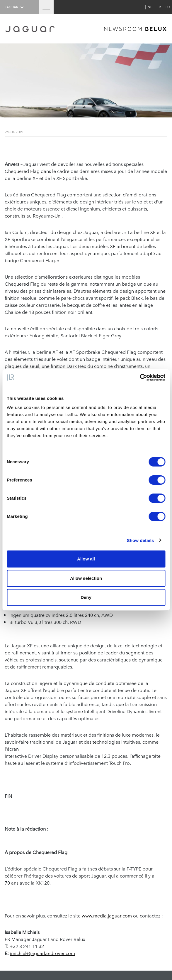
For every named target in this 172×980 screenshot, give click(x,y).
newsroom (136, 29)
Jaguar (15, 7)
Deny (86, 597)
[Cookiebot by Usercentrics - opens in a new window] (140, 378)
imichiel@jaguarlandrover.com (42, 953)
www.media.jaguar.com (107, 915)
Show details (141, 540)
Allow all (86, 559)
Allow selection (86, 578)
